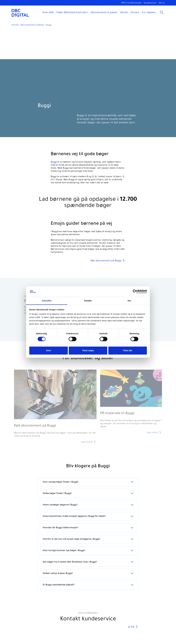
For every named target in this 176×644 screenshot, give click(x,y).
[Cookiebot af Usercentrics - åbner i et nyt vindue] (135, 292)
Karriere (135, 13)
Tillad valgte (88, 350)
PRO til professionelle (131, 3)
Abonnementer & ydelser (104, 13)
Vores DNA (48, 13)
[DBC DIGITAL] (20, 13)
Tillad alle (127, 350)
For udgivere (149, 13)
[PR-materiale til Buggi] (131, 402)
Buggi (54, 162)
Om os (162, 3)
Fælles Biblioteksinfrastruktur (72, 13)
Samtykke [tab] (47, 301)
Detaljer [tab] (88, 301)
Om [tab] (129, 301)
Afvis (48, 350)
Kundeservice (150, 3)
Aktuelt (124, 13)
